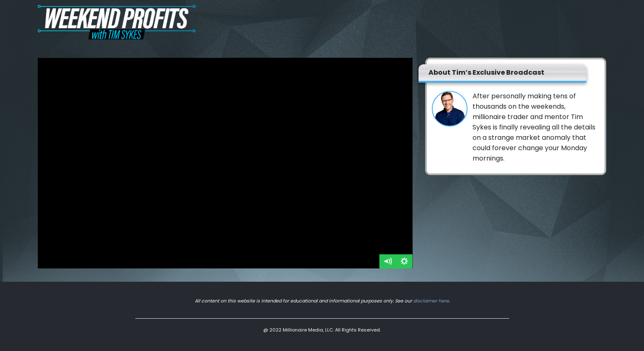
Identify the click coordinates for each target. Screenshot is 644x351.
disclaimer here (431, 301)
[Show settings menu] (404, 261)
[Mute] (388, 261)
